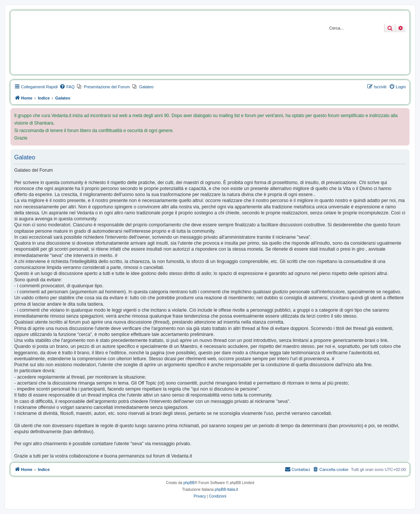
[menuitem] (67, 87)
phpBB (189, 483)
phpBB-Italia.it (226, 489)
